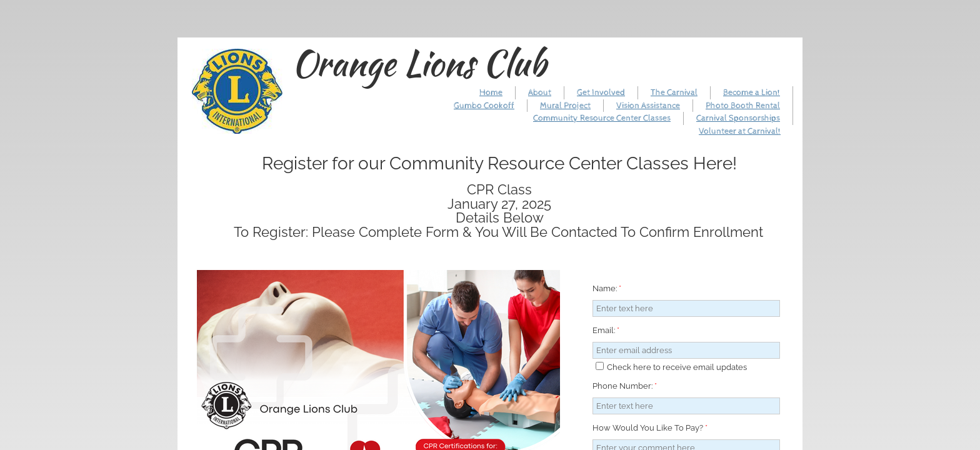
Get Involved (601, 92)
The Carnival (674, 92)
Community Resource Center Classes (602, 118)
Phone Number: (625, 386)
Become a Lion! (752, 92)
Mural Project (565, 106)
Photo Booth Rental (743, 106)
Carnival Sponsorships (738, 118)
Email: (606, 330)
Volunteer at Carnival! (740, 131)
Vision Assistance (648, 106)
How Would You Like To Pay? (650, 428)
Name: (607, 288)
